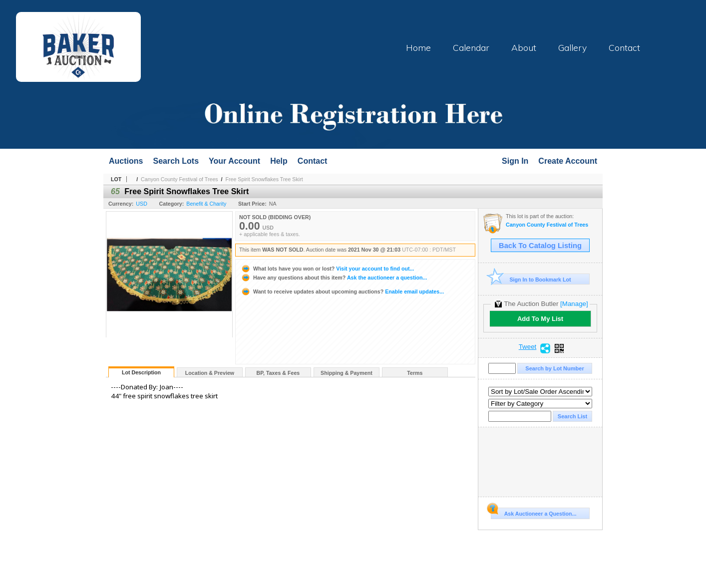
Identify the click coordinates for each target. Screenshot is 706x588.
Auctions (126, 161)
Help (279, 161)
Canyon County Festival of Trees (179, 179)
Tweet (528, 347)
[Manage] (574, 304)
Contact (624, 47)
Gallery (572, 47)
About (524, 47)
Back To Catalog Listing (540, 246)
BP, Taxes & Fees (278, 373)
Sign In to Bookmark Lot (531, 279)
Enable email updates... (342, 292)
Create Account (568, 161)
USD (142, 204)
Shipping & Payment (347, 373)
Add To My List (540, 319)
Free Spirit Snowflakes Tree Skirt (264, 179)
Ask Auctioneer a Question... (533, 512)
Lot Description (141, 372)
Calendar (471, 47)
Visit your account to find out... (327, 269)
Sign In (515, 161)
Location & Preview (210, 373)
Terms (415, 373)
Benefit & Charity (206, 204)
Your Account (234, 161)
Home (418, 47)
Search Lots (176, 161)
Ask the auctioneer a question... (334, 278)
